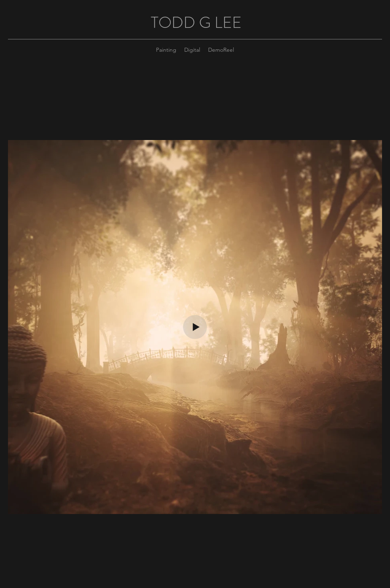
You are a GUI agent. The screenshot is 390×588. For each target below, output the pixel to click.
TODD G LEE (196, 22)
